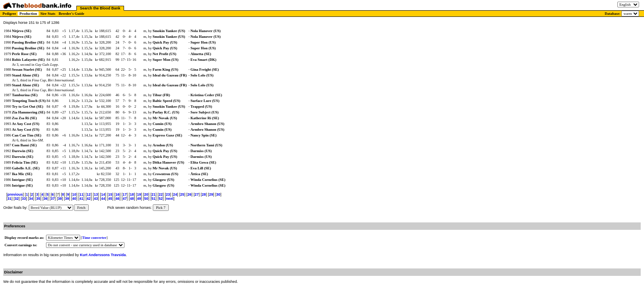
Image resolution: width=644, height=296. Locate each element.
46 (117, 199)
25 (182, 194)
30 (218, 194)
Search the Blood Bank (100, 8)
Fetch (81, 208)
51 (154, 199)
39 (67, 199)
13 (96, 194)
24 (175, 194)
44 (103, 199)
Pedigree (9, 14)
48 (132, 199)
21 (154, 194)
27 (197, 194)
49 (139, 199)
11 (81, 194)
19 (139, 194)
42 (89, 199)
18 (132, 194)
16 (117, 194)
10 (74, 194)
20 (146, 194)
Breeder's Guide (72, 14)
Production (28, 14)
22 (161, 194)
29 (211, 194)
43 (96, 199)
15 (110, 194)
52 (161, 199)
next (170, 199)
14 (103, 194)
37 (53, 199)
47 (125, 199)
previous (15, 194)
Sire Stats (48, 14)
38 (60, 199)
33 (24, 199)
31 (9, 199)
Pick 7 (161, 208)
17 (125, 194)
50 (146, 199)
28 (204, 194)
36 (46, 199)
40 (74, 199)
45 (110, 199)
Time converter (94, 238)
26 (189, 194)
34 (31, 199)
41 (81, 199)
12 (89, 194)
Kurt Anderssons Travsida (103, 255)
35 (38, 199)
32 (17, 199)
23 (168, 194)
